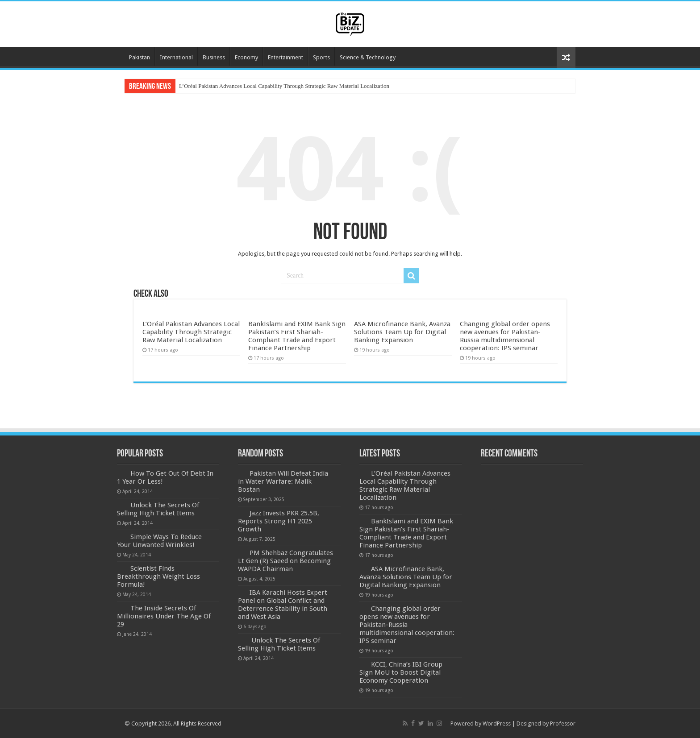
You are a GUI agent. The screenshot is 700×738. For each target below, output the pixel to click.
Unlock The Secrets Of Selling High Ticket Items (158, 509)
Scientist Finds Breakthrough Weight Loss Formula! (158, 576)
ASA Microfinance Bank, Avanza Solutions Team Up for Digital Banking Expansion (402, 332)
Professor (563, 723)
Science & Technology (368, 57)
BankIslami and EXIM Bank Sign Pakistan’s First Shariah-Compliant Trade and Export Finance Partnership (297, 336)
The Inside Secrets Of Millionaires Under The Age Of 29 (164, 616)
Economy (246, 57)
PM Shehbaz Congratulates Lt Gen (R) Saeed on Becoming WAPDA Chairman (285, 561)
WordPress (497, 723)
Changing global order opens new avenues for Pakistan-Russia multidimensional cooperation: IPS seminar (505, 336)
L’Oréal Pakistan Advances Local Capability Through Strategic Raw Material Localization (284, 86)
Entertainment (285, 57)
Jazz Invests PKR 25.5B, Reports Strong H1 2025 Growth (279, 521)
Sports (321, 57)
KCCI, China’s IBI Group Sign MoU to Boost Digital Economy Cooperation (401, 672)
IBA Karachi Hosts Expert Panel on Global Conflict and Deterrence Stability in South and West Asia (283, 605)
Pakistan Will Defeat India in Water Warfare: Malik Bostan (283, 481)
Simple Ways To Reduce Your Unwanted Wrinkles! (159, 541)
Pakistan (140, 57)
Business (214, 57)
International (176, 57)
